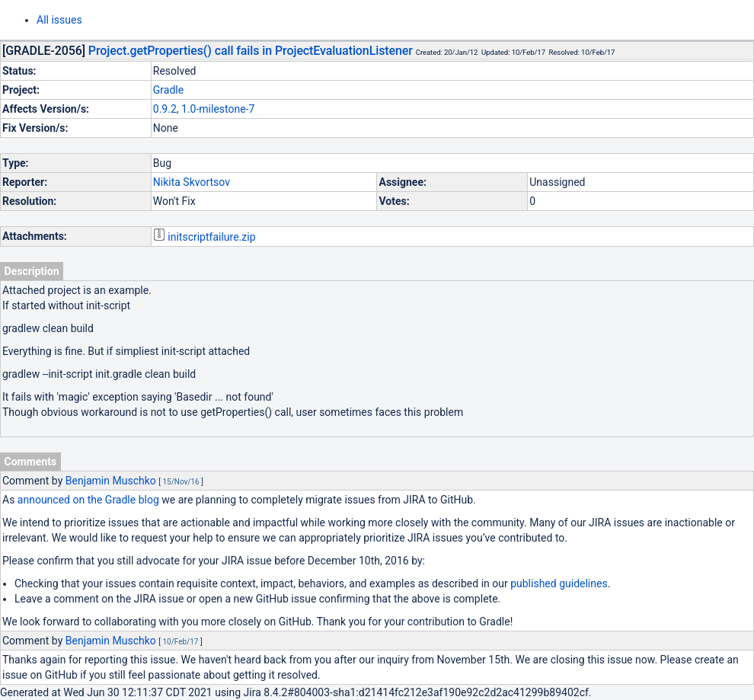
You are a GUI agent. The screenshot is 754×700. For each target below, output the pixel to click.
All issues (59, 20)
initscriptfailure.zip (211, 237)
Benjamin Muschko (111, 481)
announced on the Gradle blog (88, 500)
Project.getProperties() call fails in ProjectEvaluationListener (251, 51)
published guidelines (559, 583)
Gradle (168, 90)
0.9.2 (165, 109)
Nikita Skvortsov (192, 182)
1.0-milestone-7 (218, 109)
